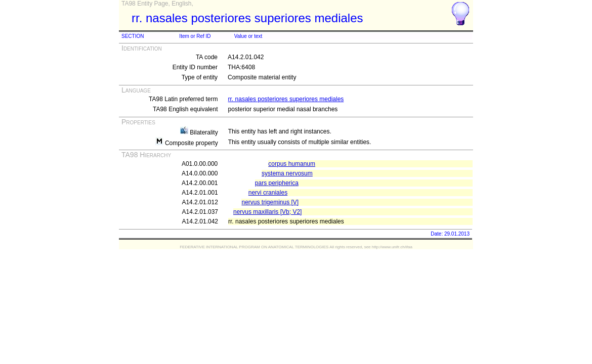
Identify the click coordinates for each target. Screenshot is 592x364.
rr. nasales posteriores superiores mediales (286, 99)
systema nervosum (287, 173)
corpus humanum (292, 164)
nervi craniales (268, 193)
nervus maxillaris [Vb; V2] (267, 212)
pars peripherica (277, 183)
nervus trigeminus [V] (270, 202)
